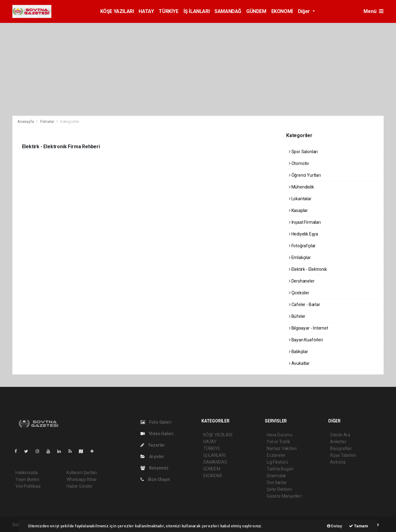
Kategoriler (70, 121)
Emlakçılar (300, 257)
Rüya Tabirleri (343, 455)
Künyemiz (155, 468)
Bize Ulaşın (155, 479)
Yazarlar (153, 445)
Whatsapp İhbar (82, 479)
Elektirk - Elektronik (308, 269)
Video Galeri (157, 434)
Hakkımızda (27, 473)
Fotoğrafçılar (302, 246)
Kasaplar (298, 210)
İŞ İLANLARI (197, 11)
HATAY (146, 11)
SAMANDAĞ (228, 11)
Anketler (338, 442)
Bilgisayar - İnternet (309, 328)
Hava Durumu (280, 435)
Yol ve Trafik (278, 442)
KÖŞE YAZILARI (117, 11)
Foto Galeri (156, 422)
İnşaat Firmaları (305, 222)
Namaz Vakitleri (282, 448)
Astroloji (338, 462)
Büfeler (297, 316)
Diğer (305, 11)
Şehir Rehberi (279, 489)
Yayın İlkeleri (27, 479)
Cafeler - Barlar (305, 305)
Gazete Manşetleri (284, 496)
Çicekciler (299, 293)
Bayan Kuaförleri (306, 340)
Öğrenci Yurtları (305, 175)
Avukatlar (299, 363)
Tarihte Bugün (280, 469)
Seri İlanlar (277, 482)
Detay (335, 526)
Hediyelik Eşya (303, 234)
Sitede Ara (340, 435)
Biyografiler (341, 448)
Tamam (359, 526)
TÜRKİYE (168, 11)
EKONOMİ (282, 11)
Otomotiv (299, 163)
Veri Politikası (28, 486)
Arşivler (152, 456)
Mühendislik (301, 187)
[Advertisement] (198, 69)
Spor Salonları (303, 152)
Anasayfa (26, 121)
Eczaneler (276, 455)
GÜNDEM (256, 11)
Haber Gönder (80, 486)
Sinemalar (276, 476)
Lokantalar (300, 199)
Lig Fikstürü (277, 462)
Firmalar (47, 121)
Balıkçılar (299, 352)
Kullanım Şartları (82, 473)
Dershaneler (302, 281)
